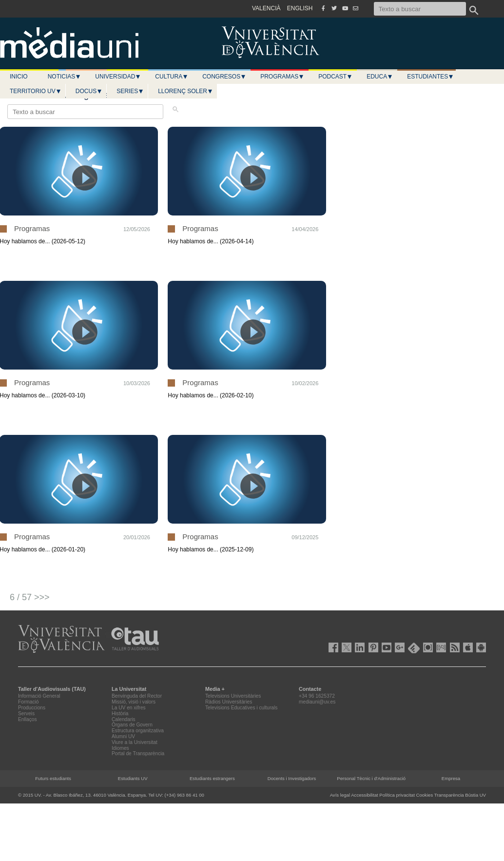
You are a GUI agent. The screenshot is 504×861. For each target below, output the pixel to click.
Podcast (335, 77)
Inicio (19, 77)
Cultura (172, 77)
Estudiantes (430, 77)
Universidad (118, 77)
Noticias (65, 77)
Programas (282, 77)
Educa (380, 77)
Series (130, 91)
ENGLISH (300, 8)
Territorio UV (36, 91)
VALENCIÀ (266, 8)
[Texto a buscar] (420, 9)
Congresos (224, 77)
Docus (89, 91)
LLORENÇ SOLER (185, 91)
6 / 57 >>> (30, 597)
